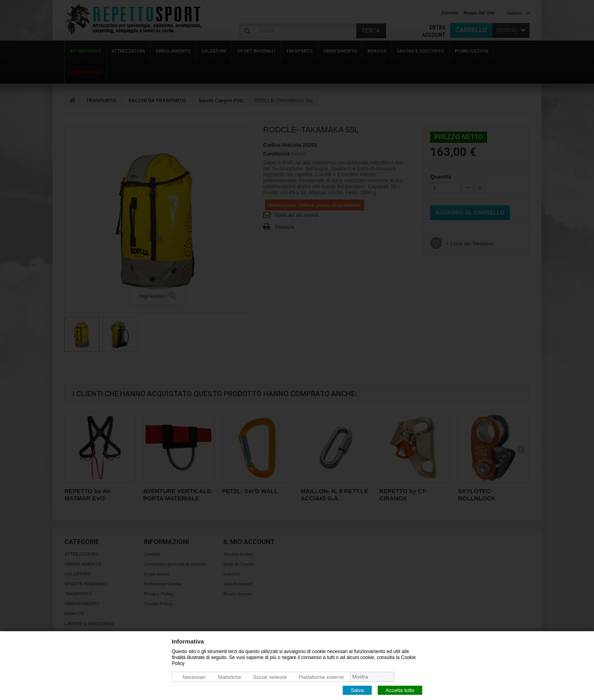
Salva (357, 690)
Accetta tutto (400, 690)
